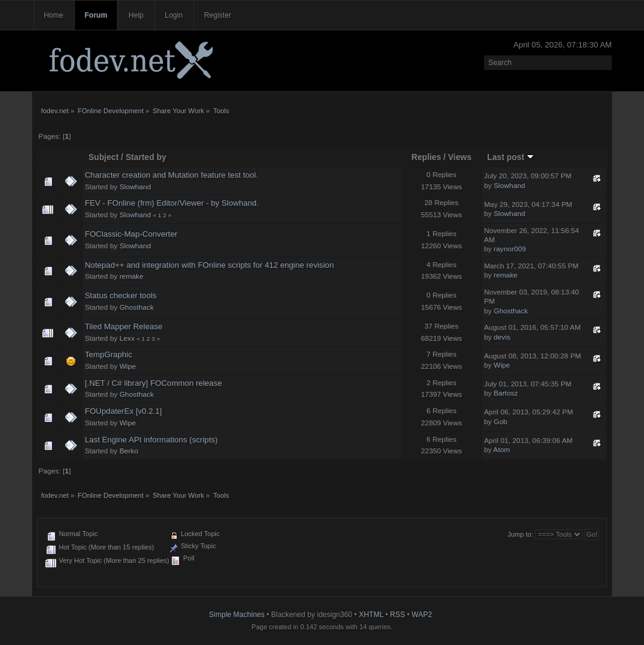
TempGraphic (108, 354)
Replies (427, 157)
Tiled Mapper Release (123, 326)
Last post (511, 157)
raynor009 (510, 249)
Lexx (127, 338)
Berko (129, 451)
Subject (103, 157)
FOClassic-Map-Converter (131, 234)
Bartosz (506, 393)
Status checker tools (120, 295)
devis (502, 337)
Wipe (127, 366)
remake (131, 276)
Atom (502, 450)
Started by (146, 157)
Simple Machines (237, 615)
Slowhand (135, 187)
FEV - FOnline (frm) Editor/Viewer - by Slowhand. (171, 203)
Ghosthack (136, 307)
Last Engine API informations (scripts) (151, 440)
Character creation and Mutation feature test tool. (171, 175)
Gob (500, 422)
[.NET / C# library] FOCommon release (153, 383)
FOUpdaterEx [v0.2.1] (123, 411)
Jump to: (520, 534)
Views (460, 157)
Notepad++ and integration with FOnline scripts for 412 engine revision (209, 265)
